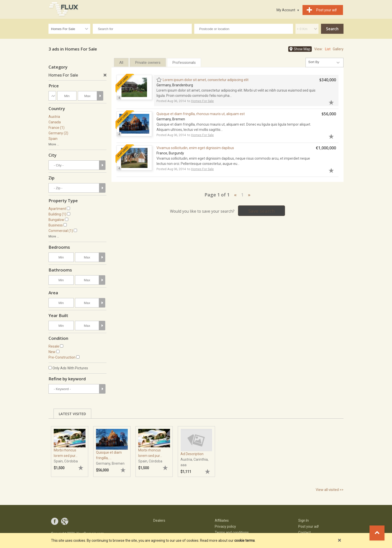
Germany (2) (58, 133)
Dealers (159, 520)
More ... (54, 144)
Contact (304, 532)
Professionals (184, 63)
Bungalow (56, 220)
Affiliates (222, 520)
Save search (261, 211)
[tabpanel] (70, 449)
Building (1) (57, 214)
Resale (54, 346)
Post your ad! (308, 526)
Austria (54, 117)
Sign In (303, 520)
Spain (53, 139)
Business (56, 225)
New (52, 352)
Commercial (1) (61, 231)
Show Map (302, 49)
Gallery (338, 49)
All (121, 63)
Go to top (377, 533)
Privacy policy (225, 526)
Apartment (57, 209)
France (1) (56, 128)
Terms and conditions (232, 532)
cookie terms (244, 540)
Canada (55, 122)
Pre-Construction (62, 357)
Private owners (148, 63)
